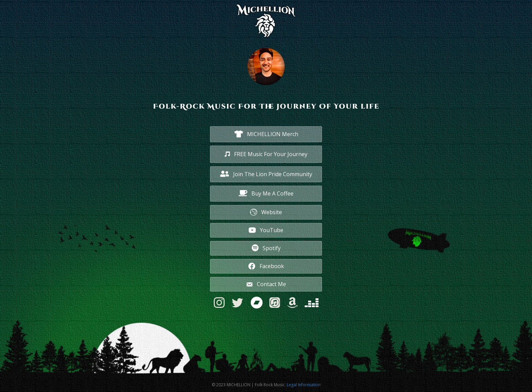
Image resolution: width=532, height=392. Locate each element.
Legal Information (304, 385)
